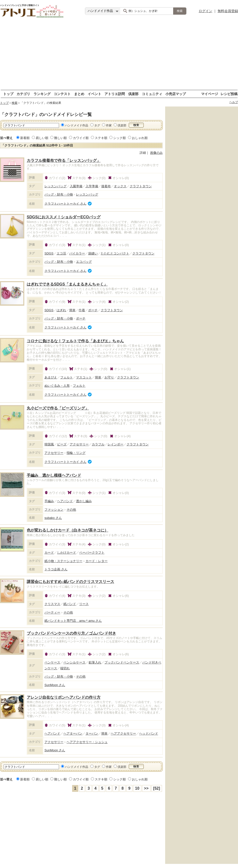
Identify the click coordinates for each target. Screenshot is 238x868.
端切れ (65, 668)
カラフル (98, 444)
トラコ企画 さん (56, 569)
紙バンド (70, 604)
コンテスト (62, 94)
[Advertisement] (119, 56)
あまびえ (51, 377)
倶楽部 (133, 94)
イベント (94, 94)
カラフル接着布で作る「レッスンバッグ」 (64, 160)
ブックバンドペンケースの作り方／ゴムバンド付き (71, 633)
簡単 (72, 310)
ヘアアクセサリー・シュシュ (87, 742)
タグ (97, 125)
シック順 (119, 138)
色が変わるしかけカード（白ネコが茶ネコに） (68, 530)
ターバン (92, 733)
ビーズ (62, 444)
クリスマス (52, 604)
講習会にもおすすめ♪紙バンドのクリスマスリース (70, 582)
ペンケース (52, 662)
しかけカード (67, 553)
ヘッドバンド (149, 733)
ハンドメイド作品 (76, 125)
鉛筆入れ (95, 662)
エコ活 (61, 253)
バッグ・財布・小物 (59, 194)
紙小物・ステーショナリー (63, 561)
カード (49, 553)
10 (137, 788)
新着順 (25, 138)
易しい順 (42, 138)
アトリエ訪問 (115, 94)
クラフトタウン (141, 186)
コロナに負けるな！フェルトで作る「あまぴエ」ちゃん (75, 341)
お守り (109, 377)
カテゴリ (23, 94)
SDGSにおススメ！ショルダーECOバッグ (64, 217)
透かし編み (84, 501)
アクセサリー (79, 444)
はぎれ (61, 310)
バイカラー (77, 253)
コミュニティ (152, 94)
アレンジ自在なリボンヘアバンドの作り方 (64, 697)
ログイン (205, 11)
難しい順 (60, 138)
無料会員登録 (228, 11)
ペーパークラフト (92, 553)
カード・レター (97, 561)
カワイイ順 (81, 138)
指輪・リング (76, 453)
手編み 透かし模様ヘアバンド (54, 475)
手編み (49, 501)
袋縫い (93, 253)
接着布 (106, 186)
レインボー (115, 444)
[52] (157, 788)
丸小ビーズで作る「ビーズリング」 (58, 408)
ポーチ (93, 310)
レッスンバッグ (55, 186)
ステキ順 (101, 138)
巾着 (82, 310)
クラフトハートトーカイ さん (65, 203)
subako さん (53, 518)
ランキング (42, 94)
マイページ (210, 94)
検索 (15, 103)
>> (146, 788)
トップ (8, 94)
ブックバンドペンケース (122, 662)
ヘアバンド (65, 501)
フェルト (67, 377)
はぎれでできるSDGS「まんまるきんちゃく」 (67, 284)
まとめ (79, 94)
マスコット (84, 377)
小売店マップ (176, 94)
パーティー (52, 612)
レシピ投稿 (229, 94)
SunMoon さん (55, 685)
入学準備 (92, 186)
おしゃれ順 (140, 138)
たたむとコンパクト (115, 253)
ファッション (54, 510)
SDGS (49, 253)
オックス (120, 186)
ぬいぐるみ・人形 (57, 386)
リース (84, 604)
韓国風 (49, 444)
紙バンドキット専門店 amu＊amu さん (73, 621)
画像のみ (156, 153)
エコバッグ (84, 262)
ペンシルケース (74, 662)
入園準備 (76, 186)
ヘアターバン (73, 733)
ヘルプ (234, 102)
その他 (71, 510)
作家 (109, 125)
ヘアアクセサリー (123, 733)
